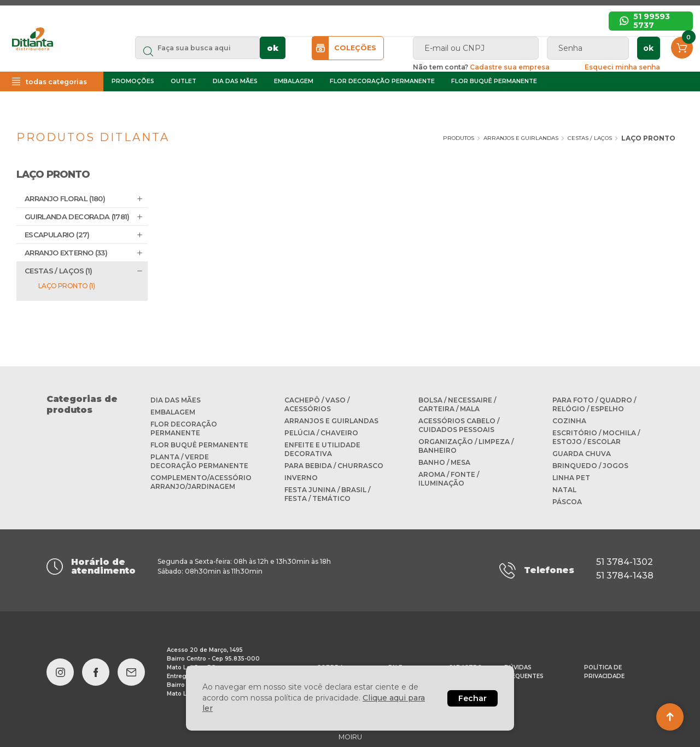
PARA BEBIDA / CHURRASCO (334, 466)
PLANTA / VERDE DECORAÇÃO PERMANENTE (199, 461)
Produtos (422, 138)
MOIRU (350, 731)
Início (339, 31)
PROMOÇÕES (162, 105)
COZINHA (569, 421)
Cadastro (465, 662)
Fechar (472, 698)
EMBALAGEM (323, 105)
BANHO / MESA (444, 462)
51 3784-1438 (625, 573)
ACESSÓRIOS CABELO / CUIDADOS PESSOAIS (459, 425)
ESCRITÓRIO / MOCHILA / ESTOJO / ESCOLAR (596, 437)
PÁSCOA (567, 502)
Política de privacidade (604, 666)
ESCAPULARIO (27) (57, 235)
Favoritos (581, 31)
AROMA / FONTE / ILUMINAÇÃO (449, 479)
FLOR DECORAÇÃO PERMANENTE (411, 105)
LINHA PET (571, 478)
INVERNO (301, 478)
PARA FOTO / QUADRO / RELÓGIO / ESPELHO (594, 404)
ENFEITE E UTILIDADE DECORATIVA (322, 449)
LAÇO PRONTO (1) (66, 286)
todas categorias (78, 106)
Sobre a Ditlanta (401, 31)
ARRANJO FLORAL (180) (65, 199)
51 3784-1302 (625, 562)
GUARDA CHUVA (582, 454)
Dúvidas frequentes (269, 31)
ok (351, 64)
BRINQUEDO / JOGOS (590, 466)
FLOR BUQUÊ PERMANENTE (523, 105)
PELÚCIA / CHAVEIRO (321, 433)
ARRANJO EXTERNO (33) (66, 253)
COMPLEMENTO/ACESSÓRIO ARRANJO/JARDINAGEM (201, 482)
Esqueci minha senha (647, 83)
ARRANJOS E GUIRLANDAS (500, 138)
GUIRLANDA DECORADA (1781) (77, 217)
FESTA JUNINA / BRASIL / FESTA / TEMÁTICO (327, 494)
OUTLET (212, 105)
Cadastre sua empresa (498, 31)
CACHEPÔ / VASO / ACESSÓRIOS (317, 404)
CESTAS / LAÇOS (577, 138)
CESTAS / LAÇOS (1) (58, 271)
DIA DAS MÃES (264, 105)
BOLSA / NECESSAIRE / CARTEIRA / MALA (457, 404)
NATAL (564, 490)
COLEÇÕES (396, 64)
